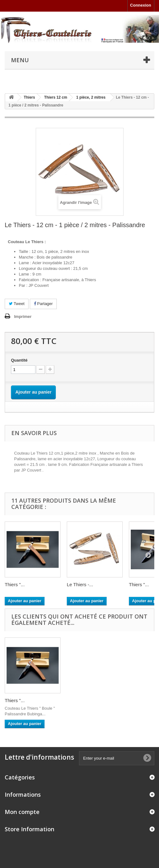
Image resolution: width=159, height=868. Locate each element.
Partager (43, 304)
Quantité (19, 360)
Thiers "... (15, 584)
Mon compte (22, 812)
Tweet (17, 304)
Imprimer (23, 317)
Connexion (141, 5)
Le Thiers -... (80, 584)
